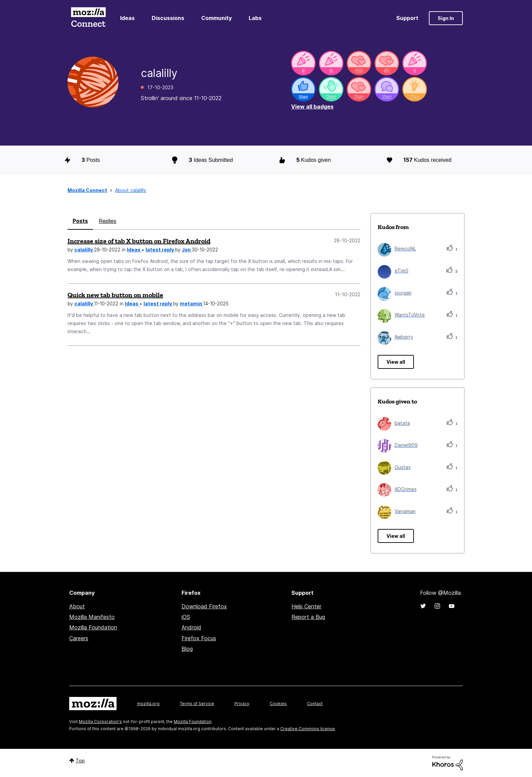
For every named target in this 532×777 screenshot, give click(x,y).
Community (216, 18)
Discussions (168, 18)
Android (191, 627)
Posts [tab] (80, 221)
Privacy (242, 704)
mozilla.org (148, 704)
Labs (255, 18)
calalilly (84, 250)
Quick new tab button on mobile (115, 295)
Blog (187, 649)
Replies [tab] (108, 221)
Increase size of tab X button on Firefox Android (139, 241)
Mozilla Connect (88, 18)
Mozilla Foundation (93, 627)
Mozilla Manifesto (92, 617)
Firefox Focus (199, 638)
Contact (315, 704)
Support (407, 18)
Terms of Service (197, 704)
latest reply (160, 250)
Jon (187, 250)
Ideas (127, 18)
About (77, 606)
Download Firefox (204, 606)
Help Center (306, 606)
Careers (79, 638)
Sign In (446, 18)
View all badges (312, 107)
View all (396, 362)
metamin (192, 304)
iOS (186, 617)
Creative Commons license (308, 729)
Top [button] (80, 761)
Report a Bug (308, 617)
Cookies (278, 704)
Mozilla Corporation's (100, 722)
